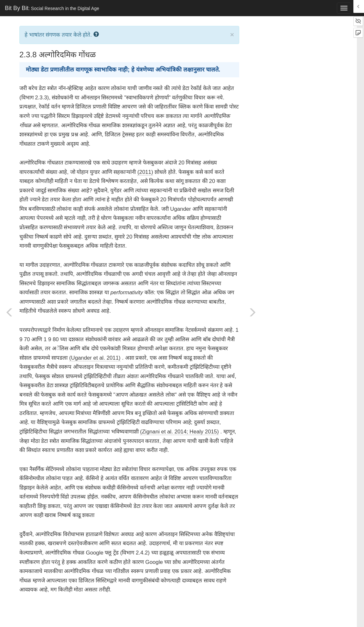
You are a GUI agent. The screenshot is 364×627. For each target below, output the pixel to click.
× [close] (232, 34)
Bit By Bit (52, 8)
